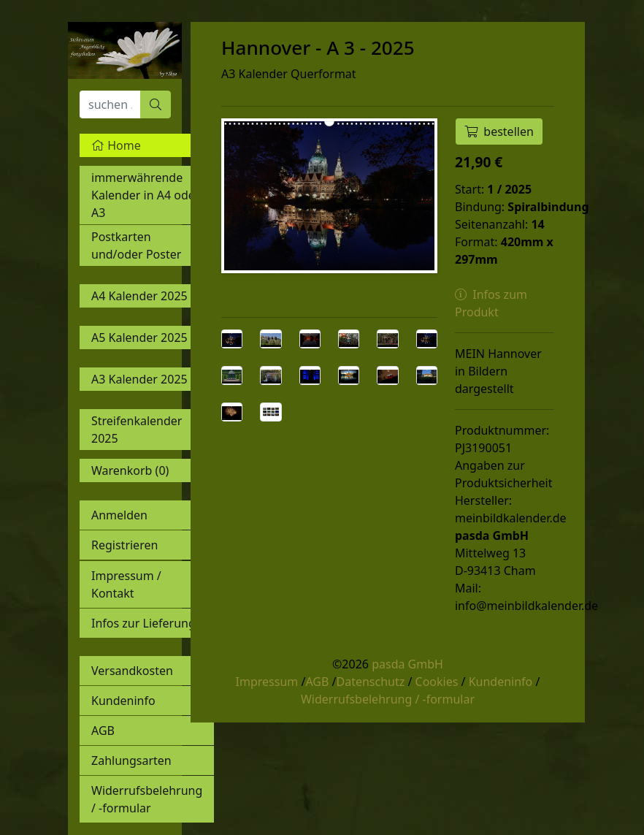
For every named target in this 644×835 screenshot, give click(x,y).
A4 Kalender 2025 (139, 296)
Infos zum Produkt (491, 303)
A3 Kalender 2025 (139, 379)
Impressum (267, 682)
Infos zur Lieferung (143, 623)
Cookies (437, 682)
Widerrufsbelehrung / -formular (147, 799)
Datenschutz (370, 682)
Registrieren (124, 545)
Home (116, 145)
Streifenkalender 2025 (137, 430)
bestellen (499, 131)
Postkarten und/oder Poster (136, 245)
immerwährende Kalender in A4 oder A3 (145, 195)
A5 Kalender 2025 (139, 338)
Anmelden (119, 515)
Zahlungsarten (131, 760)
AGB (103, 731)
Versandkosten (132, 671)
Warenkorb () (130, 470)
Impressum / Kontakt (126, 584)
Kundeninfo (123, 701)
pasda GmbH (407, 664)
